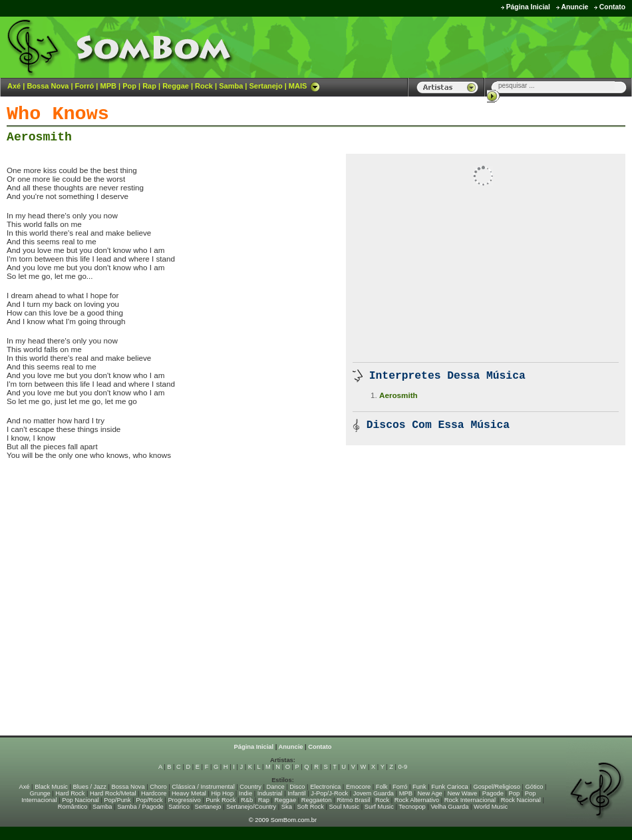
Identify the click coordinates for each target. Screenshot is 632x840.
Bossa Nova (48, 86)
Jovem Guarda (374, 793)
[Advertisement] (466, 47)
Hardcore (154, 793)
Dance (276, 787)
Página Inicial (528, 7)
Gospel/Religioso (497, 787)
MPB (108, 86)
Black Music (51, 787)
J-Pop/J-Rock (329, 793)
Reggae (176, 86)
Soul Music (345, 807)
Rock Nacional (521, 800)
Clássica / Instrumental (203, 787)
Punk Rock (221, 800)
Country (250, 787)
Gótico (535, 787)
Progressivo (184, 800)
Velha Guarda (449, 807)
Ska (287, 807)
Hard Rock (70, 793)
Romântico (73, 807)
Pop (129, 86)
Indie (245, 793)
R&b (247, 800)
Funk (419, 787)
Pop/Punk (117, 800)
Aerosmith (39, 137)
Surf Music (379, 807)
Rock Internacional (470, 800)
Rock (204, 86)
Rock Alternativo (417, 800)
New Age (429, 793)
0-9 (403, 767)
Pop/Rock (149, 800)
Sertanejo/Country (251, 807)
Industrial (270, 793)
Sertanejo (265, 86)
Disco (297, 787)
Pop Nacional (80, 800)
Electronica (325, 787)
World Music (491, 807)
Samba (231, 86)
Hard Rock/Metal (113, 793)
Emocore (358, 787)
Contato (612, 7)
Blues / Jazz (90, 787)
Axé (14, 86)
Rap (149, 86)
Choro (158, 787)
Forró (85, 86)
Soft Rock (311, 807)
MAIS (305, 86)
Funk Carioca (449, 787)
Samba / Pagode (140, 807)
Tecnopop (412, 807)
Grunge (40, 793)
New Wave (462, 793)
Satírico (179, 807)
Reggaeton (317, 800)
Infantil (296, 793)
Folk (382, 787)
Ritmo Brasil (353, 800)
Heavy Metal (189, 793)
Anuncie (574, 7)
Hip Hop (223, 793)
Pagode (493, 793)
